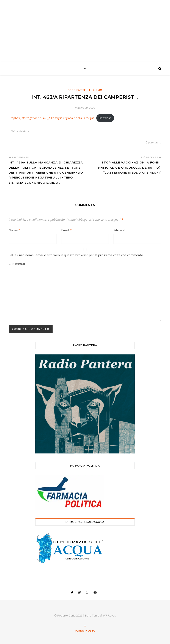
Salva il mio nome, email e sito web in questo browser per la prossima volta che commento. (76, 255)
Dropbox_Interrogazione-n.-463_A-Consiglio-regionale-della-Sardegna (51, 118)
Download (105, 118)
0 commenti (153, 142)
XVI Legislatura (20, 131)
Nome (14, 230)
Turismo (96, 90)
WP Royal (109, 615)
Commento (17, 264)
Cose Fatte (77, 90)
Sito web (120, 230)
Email (66, 230)
